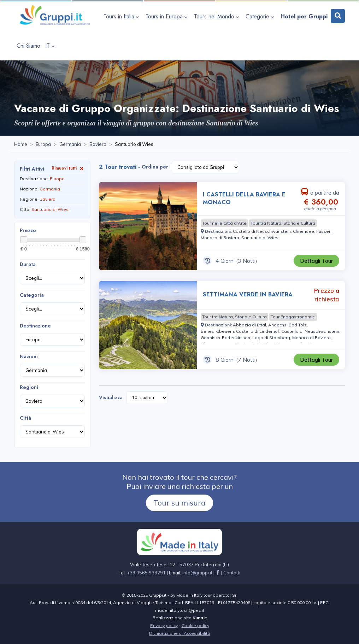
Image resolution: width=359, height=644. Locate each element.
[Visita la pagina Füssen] (324, 231)
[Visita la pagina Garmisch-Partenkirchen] (225, 338)
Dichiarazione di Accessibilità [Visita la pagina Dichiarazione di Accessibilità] (180, 633)
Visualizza (111, 397)
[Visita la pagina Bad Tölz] (298, 325)
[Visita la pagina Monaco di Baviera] (220, 238)
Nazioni (29, 356)
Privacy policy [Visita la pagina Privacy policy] (164, 625)
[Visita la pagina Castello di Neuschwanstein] (262, 231)
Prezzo (28, 230)
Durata (28, 264)
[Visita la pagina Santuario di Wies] (260, 238)
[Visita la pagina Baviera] (98, 144)
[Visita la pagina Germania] (70, 144)
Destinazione (35, 326)
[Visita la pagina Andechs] (277, 325)
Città (25, 418)
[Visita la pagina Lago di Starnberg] (271, 338)
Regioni (29, 387)
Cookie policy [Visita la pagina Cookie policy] (195, 625)
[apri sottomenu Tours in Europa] (167, 16)
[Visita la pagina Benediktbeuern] (217, 331)
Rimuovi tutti (68, 168)
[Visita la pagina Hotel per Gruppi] (304, 16)
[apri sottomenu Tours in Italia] (122, 16)
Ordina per (155, 167)
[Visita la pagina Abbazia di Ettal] (249, 325)
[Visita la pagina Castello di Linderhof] (258, 331)
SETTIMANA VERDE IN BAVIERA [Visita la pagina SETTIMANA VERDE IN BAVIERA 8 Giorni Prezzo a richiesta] (248, 294)
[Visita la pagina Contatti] (232, 573)
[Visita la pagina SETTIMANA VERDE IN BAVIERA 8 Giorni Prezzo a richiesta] (148, 325)
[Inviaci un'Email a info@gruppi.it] (197, 573)
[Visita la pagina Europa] (43, 144)
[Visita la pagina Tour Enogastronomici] (293, 317)
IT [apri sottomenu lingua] (50, 46)
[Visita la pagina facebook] (218, 573)
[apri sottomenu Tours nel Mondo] (217, 16)
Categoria (32, 295)
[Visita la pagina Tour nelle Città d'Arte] (224, 223)
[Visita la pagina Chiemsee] (304, 231)
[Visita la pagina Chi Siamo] (28, 46)
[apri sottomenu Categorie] (261, 16)
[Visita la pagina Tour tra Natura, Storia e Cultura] (283, 223)
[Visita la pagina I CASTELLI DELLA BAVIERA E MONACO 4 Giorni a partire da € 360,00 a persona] (148, 226)
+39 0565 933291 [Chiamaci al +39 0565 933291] (146, 573)
